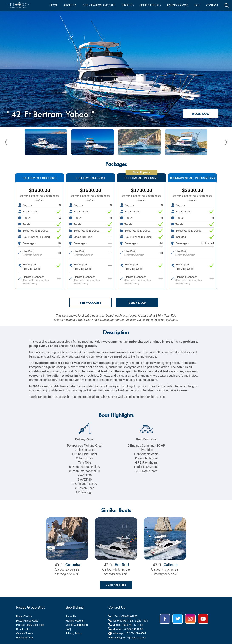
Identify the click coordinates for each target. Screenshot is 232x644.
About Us (71, 616)
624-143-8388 (135, 629)
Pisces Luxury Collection (30, 625)
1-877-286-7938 (139, 621)
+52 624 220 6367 (136, 633)
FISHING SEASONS (178, 5)
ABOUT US (70, 5)
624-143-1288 (135, 625)
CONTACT (212, 5)
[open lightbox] (116, 67)
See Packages (91, 302)
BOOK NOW (201, 114)
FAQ (197, 5)
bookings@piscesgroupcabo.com (127, 638)
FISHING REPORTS (150, 5)
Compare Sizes (116, 585)
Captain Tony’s (24, 633)
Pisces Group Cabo (27, 621)
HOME (54, 5)
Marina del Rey (25, 638)
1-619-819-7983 (128, 616)
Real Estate (23, 629)
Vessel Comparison (77, 625)
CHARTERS (127, 5)
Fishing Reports (75, 621)
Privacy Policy (74, 633)
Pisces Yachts (24, 616)
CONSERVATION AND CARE (99, 5)
